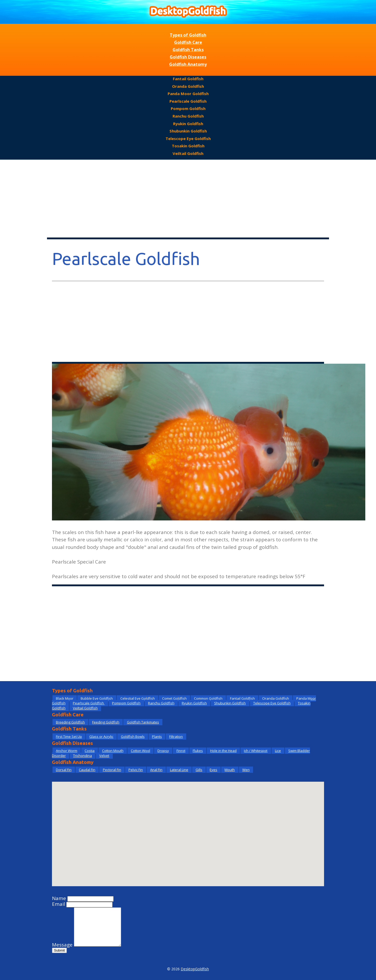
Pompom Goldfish (188, 108)
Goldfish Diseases (188, 57)
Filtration (176, 737)
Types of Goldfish (188, 35)
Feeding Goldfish (106, 722)
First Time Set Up (69, 737)
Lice (278, 751)
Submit (59, 950)
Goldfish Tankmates (143, 722)
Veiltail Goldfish (188, 153)
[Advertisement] (188, 199)
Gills (199, 770)
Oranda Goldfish (188, 86)
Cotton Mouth (113, 751)
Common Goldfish (208, 698)
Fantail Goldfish (188, 79)
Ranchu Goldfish (188, 116)
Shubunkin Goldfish (188, 131)
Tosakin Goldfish (188, 146)
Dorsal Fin (64, 770)
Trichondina (83, 756)
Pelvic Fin (136, 770)
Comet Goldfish (174, 698)
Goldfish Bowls (133, 737)
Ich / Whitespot (256, 751)
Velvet (104, 756)
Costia (90, 751)
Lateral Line (179, 770)
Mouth (230, 770)
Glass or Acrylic (101, 737)
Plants (157, 737)
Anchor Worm (67, 751)
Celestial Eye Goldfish (138, 698)
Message (62, 945)
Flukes (198, 751)
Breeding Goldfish (70, 722)
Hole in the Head (223, 751)
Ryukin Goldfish (188, 124)
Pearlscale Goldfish (188, 101)
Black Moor (65, 698)
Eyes (213, 770)
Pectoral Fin (112, 770)
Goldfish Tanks (188, 50)
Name (59, 898)
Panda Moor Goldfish (188, 94)
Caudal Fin (87, 770)
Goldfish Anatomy (188, 64)
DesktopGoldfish (195, 969)
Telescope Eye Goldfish (188, 138)
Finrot (181, 751)
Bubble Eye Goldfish (97, 698)
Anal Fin (156, 770)
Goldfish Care (188, 42)
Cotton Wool (140, 751)
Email (58, 904)
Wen (246, 770)
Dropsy (163, 751)
